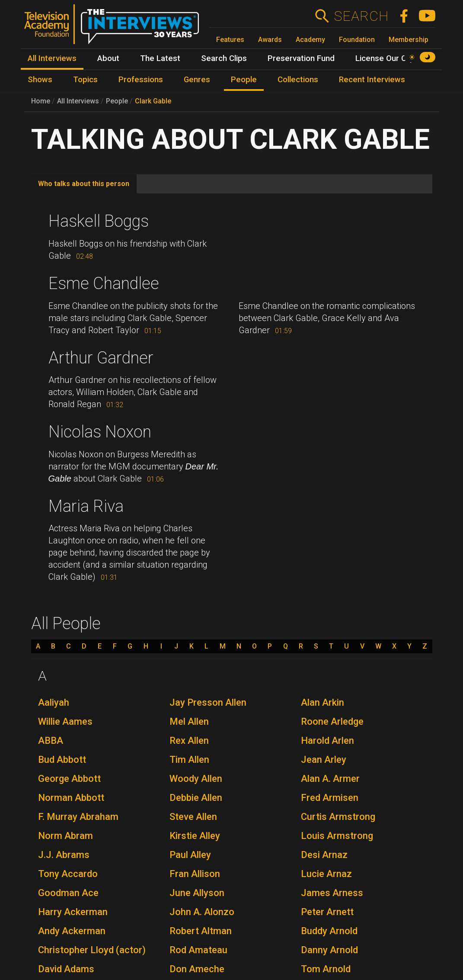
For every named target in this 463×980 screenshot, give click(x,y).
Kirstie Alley (195, 836)
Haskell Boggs (99, 221)
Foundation (357, 40)
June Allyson (197, 893)
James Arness (332, 893)
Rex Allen (189, 741)
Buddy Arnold (329, 931)
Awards (270, 40)
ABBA (51, 741)
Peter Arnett (327, 912)
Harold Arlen (327, 741)
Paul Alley (190, 855)
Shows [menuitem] (40, 80)
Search (361, 16)
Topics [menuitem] (85, 80)
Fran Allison (195, 874)
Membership (409, 40)
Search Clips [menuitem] (224, 58)
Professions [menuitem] (141, 80)
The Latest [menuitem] (160, 58)
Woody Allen (196, 779)
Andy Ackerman (72, 931)
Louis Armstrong (337, 836)
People (117, 101)
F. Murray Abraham (78, 817)
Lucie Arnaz (326, 874)
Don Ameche (197, 969)
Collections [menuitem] (298, 80)
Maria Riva (86, 506)
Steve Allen (193, 817)
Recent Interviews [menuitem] (372, 80)
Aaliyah (54, 702)
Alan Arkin (323, 702)
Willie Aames (65, 721)
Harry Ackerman (73, 912)
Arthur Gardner (101, 358)
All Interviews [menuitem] (52, 58)
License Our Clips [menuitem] (387, 58)
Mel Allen (189, 721)
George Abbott (69, 779)
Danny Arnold (329, 950)
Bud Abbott (62, 760)
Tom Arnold (326, 969)
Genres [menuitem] (197, 80)
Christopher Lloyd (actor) (92, 950)
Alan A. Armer (330, 779)
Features (230, 40)
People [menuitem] (244, 80)
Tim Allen (189, 760)
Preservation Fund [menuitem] (301, 58)
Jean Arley (324, 760)
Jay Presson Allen (208, 702)
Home (41, 101)
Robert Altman (201, 931)
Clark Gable (153, 101)
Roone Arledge (332, 721)
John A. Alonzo (202, 912)
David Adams (66, 969)
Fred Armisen (330, 798)
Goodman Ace (68, 893)
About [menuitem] (108, 58)
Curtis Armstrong (338, 817)
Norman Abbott (71, 798)
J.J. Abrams (64, 855)
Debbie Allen (196, 798)
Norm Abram (65, 836)
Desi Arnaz (324, 855)
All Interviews (78, 101)
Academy (310, 40)
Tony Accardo (68, 874)
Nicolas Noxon (100, 432)
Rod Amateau (198, 950)
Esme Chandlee (104, 283)
